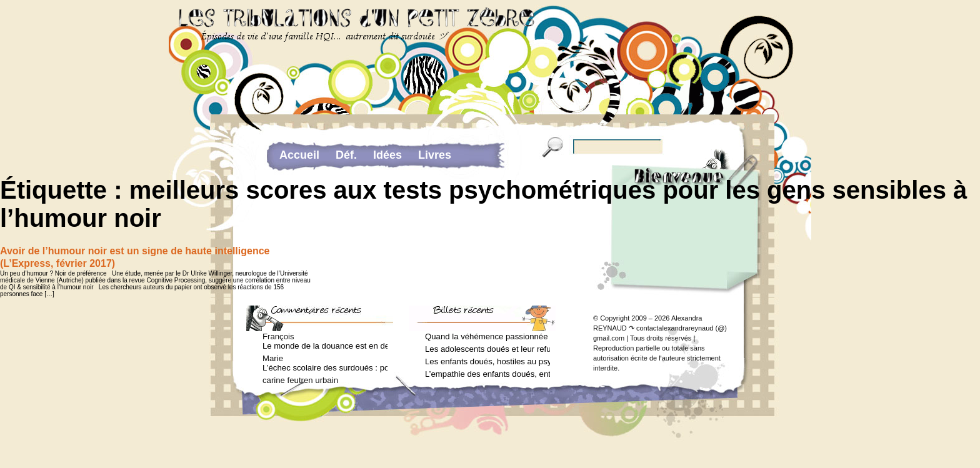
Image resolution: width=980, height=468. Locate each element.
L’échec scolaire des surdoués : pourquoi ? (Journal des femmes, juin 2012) (325, 368)
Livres (435, 155)
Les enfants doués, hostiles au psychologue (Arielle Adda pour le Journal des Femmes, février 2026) (487, 361)
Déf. (346, 155)
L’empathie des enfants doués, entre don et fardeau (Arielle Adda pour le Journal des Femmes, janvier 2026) (487, 374)
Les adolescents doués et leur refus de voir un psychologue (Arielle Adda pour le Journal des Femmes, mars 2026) (487, 349)
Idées (387, 155)
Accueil (299, 155)
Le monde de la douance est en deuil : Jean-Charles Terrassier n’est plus (325, 346)
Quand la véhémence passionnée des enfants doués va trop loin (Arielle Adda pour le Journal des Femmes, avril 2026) (487, 336)
